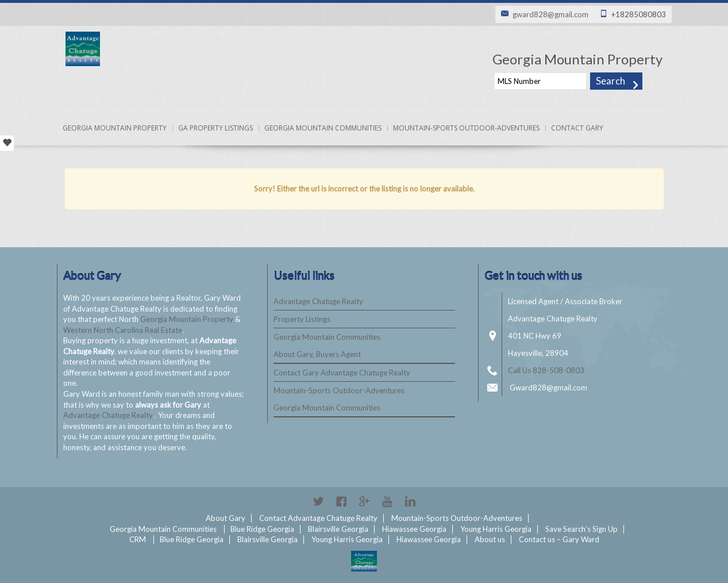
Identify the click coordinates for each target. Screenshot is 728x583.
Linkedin (410, 501)
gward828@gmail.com (550, 14)
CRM (138, 539)
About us (490, 539)
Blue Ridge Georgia (262, 529)
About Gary (226, 518)
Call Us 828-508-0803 (546, 370)
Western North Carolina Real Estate (123, 330)
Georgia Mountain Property (115, 128)
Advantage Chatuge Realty (109, 415)
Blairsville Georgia (338, 529)
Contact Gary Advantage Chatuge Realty (342, 373)
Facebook (341, 501)
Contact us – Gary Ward (559, 539)
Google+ (364, 501)
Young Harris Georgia (496, 529)
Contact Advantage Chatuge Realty (318, 518)
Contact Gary (577, 128)
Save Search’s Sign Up (581, 529)
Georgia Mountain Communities (323, 128)
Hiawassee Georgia (414, 529)
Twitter (318, 501)
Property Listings (302, 319)
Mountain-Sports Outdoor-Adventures (466, 128)
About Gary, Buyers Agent (317, 354)
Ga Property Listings (215, 128)
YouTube (387, 501)
